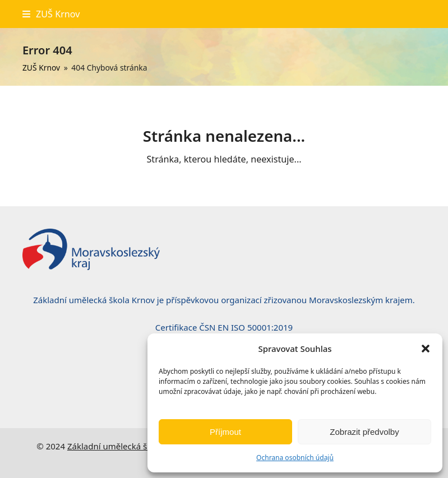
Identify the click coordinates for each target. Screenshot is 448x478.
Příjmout (225, 432)
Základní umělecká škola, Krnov (129, 446)
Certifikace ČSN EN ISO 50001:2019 (224, 327)
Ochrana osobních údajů (295, 458)
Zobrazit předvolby (364, 432)
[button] (426, 349)
